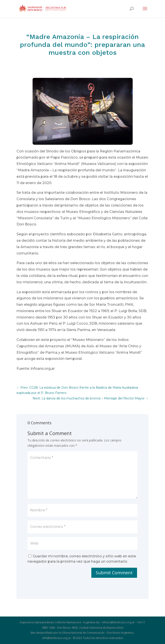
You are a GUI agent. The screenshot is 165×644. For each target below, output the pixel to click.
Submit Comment (114, 573)
